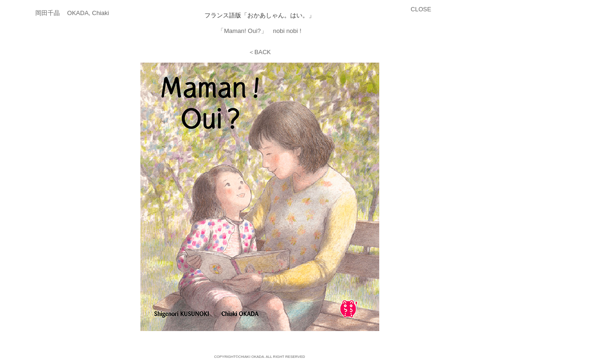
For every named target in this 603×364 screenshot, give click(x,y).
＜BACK (260, 52)
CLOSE (421, 9)
